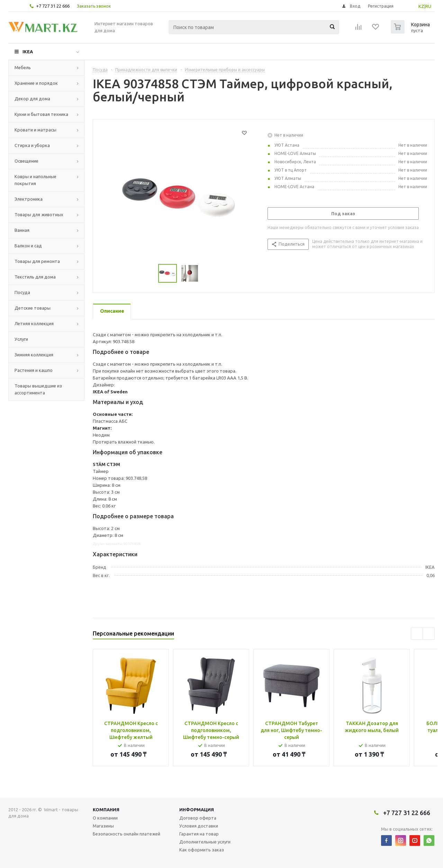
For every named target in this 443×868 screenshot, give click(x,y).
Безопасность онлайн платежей (126, 834)
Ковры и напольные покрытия (35, 180)
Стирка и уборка (32, 145)
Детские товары (33, 308)
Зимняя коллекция (34, 355)
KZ (421, 6)
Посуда (22, 292)
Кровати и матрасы (35, 130)
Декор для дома (32, 99)
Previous (417, 634)
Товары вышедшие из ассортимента (38, 389)
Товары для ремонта (37, 261)
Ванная (22, 230)
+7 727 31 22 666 (53, 6)
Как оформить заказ (202, 850)
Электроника (29, 199)
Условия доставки (199, 826)
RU (428, 6)
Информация (197, 810)
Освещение (26, 161)
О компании (105, 818)
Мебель (23, 67)
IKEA (28, 52)
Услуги (21, 339)
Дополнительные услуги (205, 842)
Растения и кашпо (34, 370)
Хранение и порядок (36, 83)
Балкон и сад (28, 246)
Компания (106, 810)
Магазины (103, 826)
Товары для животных (39, 214)
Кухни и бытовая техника (41, 114)
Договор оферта (198, 818)
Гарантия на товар (199, 834)
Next (429, 634)
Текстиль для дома (35, 277)
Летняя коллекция (34, 323)
